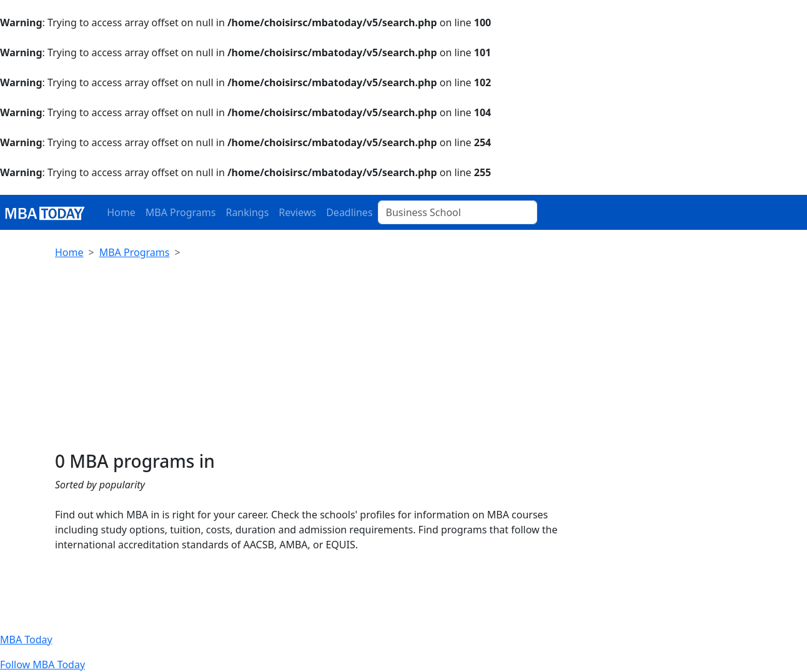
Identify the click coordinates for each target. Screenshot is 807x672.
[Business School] (458, 212)
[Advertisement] (314, 357)
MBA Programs (181, 212)
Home (121, 212)
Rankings (247, 212)
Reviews (297, 212)
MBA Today (26, 640)
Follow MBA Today (42, 665)
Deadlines (349, 212)
